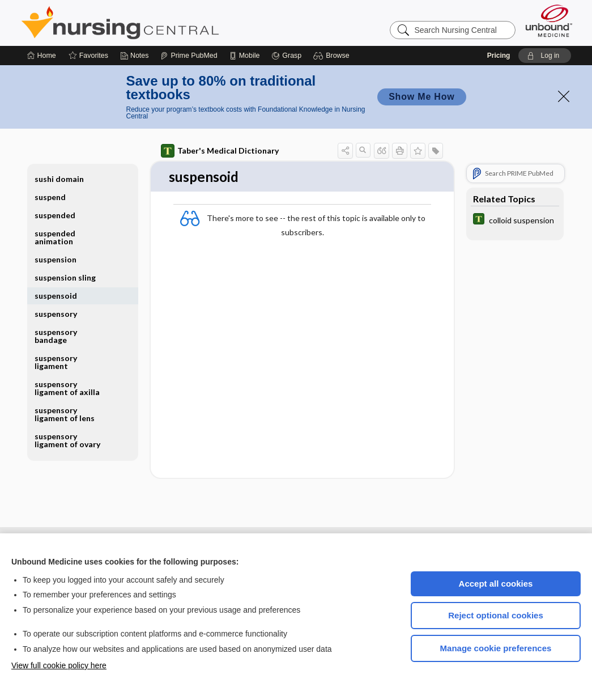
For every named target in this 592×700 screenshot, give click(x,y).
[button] (333, 56)
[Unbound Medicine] (549, 21)
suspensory (56, 314)
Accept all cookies (496, 584)
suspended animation (55, 237)
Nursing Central (163, 23)
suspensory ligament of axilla (67, 388)
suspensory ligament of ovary (67, 440)
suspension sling (65, 277)
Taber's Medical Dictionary (220, 151)
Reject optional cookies (496, 615)
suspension (56, 259)
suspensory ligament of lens (65, 414)
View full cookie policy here (59, 665)
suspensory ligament (56, 362)
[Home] (42, 56)
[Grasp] (286, 56)
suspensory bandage (56, 336)
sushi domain (59, 179)
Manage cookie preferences (496, 648)
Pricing (499, 56)
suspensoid (56, 296)
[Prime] (189, 56)
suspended (55, 215)
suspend (50, 197)
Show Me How (421, 97)
